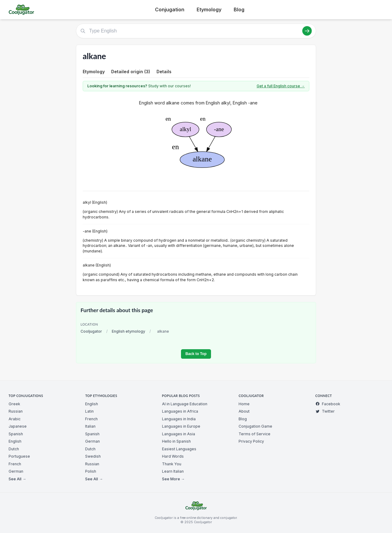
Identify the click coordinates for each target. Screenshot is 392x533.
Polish (91, 471)
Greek (14, 404)
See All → (17, 479)
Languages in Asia (179, 434)
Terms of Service (254, 434)
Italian (90, 426)
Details (164, 72)
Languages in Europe (181, 426)
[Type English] (196, 31)
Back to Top (196, 354)
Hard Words (173, 456)
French (15, 464)
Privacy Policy (251, 441)
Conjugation (170, 9)
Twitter (325, 411)
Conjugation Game (255, 426)
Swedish (93, 456)
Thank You (172, 464)
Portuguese (19, 456)
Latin (89, 411)
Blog (239, 9)
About (244, 411)
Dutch (14, 449)
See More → (173, 479)
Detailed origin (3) (131, 72)
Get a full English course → (281, 86)
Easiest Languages (179, 449)
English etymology (128, 331)
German (16, 471)
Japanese (18, 426)
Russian (16, 411)
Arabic (15, 419)
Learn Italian (173, 471)
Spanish (16, 434)
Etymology (209, 9)
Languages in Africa (180, 411)
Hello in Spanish (176, 441)
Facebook (328, 404)
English (15, 441)
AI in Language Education (185, 404)
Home (244, 404)
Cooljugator (91, 331)
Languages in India (179, 419)
